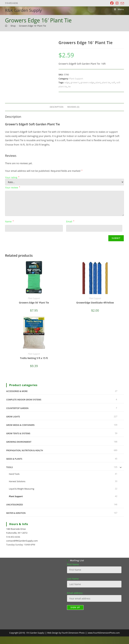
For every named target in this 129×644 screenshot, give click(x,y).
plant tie (106, 82)
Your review (13, 187)
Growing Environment (19, 442)
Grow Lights (13, 417)
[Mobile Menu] (118, 9)
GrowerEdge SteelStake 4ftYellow (95, 303)
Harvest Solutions (17, 481)
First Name (73, 564)
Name (9, 221)
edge (67, 82)
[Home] (6, 26)
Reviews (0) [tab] (73, 107)
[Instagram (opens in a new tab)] (117, 3)
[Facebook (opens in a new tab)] (112, 3)
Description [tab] (57, 107)
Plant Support (76, 79)
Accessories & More (17, 391)
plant (98, 82)
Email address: (75, 593)
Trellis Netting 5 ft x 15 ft (34, 358)
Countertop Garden (17, 408)
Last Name (73, 579)
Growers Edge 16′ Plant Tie (33, 26)
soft (113, 82)
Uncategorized (15, 505)
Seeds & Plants (14, 459)
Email (70, 221)
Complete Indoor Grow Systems (24, 400)
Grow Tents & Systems (18, 433)
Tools (9, 467)
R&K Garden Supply (23, 10)
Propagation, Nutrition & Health (25, 450)
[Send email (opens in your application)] (122, 3)
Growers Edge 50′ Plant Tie (34, 303)
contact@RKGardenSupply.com (22, 541)
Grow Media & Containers (20, 425)
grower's (75, 82)
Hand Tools (14, 474)
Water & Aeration (16, 513)
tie (69, 86)
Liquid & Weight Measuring (22, 489)
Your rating (12, 177)
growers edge (87, 82)
